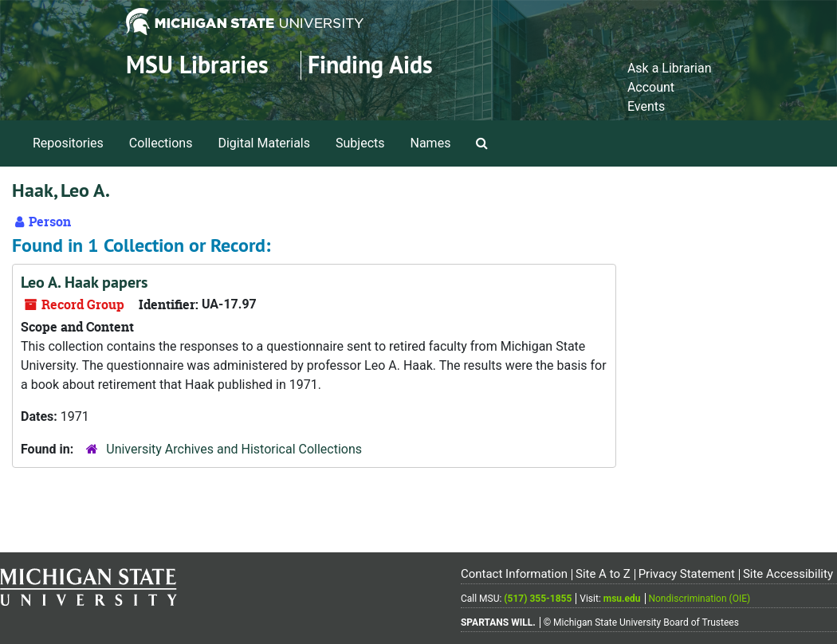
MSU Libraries (197, 65)
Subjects (360, 143)
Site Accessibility (788, 574)
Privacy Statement (687, 574)
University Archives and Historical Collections (234, 449)
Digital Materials (264, 143)
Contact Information (514, 574)
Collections (161, 143)
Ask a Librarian (670, 68)
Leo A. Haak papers (84, 282)
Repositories (68, 143)
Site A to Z (603, 574)
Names (431, 143)
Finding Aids (370, 65)
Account (651, 87)
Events (646, 106)
